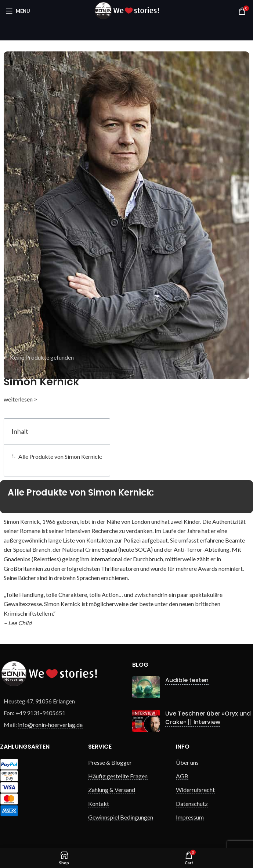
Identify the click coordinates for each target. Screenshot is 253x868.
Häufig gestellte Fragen (118, 776)
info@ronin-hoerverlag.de (50, 725)
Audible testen (187, 680)
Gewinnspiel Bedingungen (121, 817)
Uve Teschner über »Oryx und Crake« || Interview (209, 718)
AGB (182, 776)
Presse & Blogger (110, 762)
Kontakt (99, 804)
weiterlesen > (20, 399)
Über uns (187, 762)
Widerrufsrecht (195, 790)
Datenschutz (192, 804)
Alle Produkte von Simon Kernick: (60, 456)
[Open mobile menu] (18, 11)
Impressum (190, 817)
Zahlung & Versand (112, 790)
